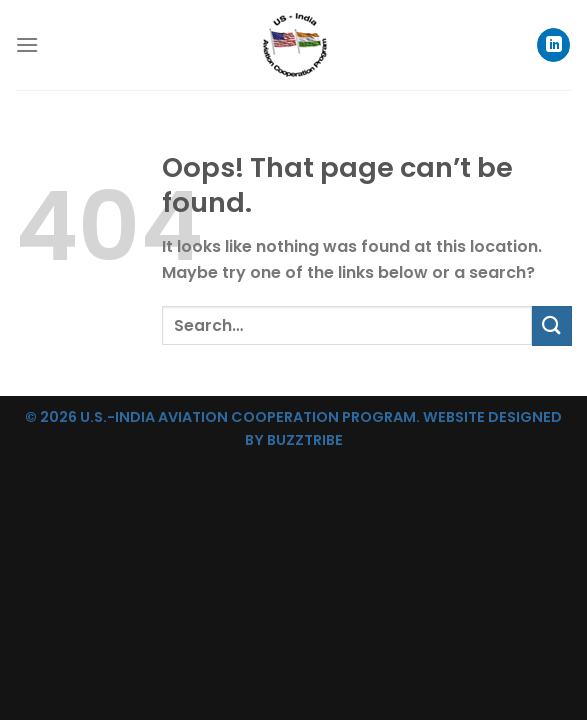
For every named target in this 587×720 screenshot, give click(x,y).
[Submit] (552, 325)
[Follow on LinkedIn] (553, 45)
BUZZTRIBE (305, 440)
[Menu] (27, 44)
